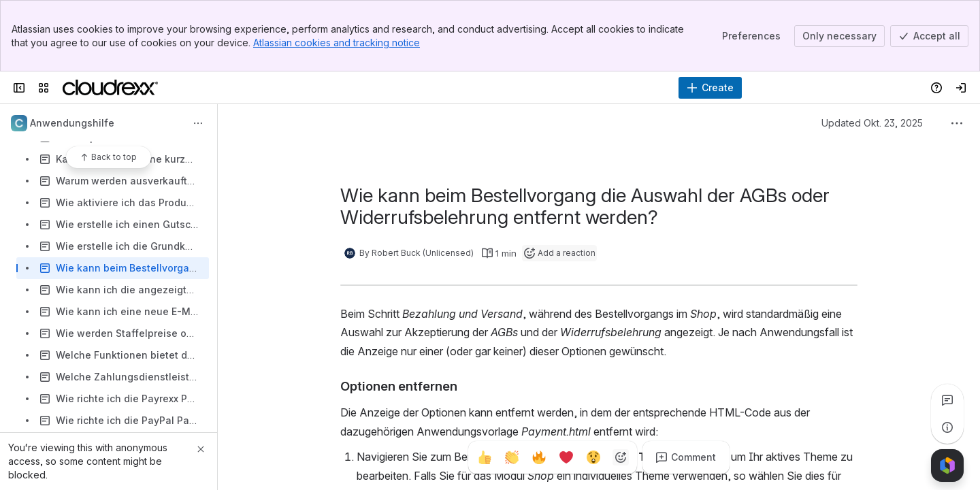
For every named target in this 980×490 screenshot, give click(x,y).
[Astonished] (593, 457)
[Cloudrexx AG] (110, 88)
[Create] (710, 88)
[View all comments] (947, 400)
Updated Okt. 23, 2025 (872, 123)
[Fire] (539, 457)
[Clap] (512, 457)
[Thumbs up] (485, 457)
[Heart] (566, 457)
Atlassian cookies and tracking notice (337, 43)
